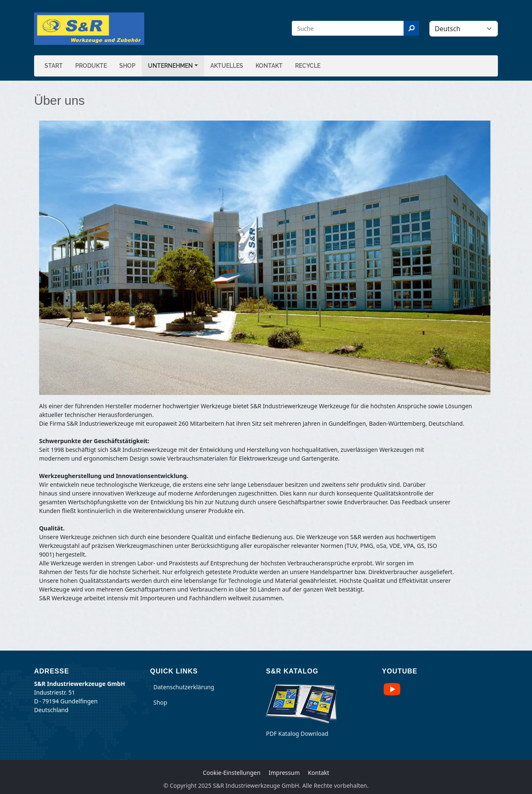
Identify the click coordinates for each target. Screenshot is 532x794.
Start (54, 66)
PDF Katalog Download (297, 734)
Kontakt (269, 66)
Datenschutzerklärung (184, 687)
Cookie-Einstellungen (232, 773)
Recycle (308, 66)
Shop (127, 66)
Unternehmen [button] (170, 66)
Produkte (91, 66)
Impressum (284, 773)
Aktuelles (227, 66)
